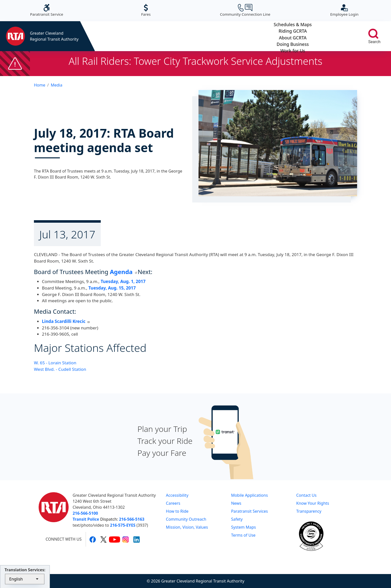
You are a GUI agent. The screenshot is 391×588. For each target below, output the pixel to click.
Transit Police (86, 519)
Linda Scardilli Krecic (66, 321)
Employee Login (344, 10)
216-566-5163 (132, 519)
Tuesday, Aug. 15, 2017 (111, 288)
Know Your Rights (313, 503)
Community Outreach (186, 519)
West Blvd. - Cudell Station (60, 369)
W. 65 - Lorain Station (55, 363)
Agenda (124, 272)
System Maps (244, 527)
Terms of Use (243, 535)
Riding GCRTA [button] (173, 36)
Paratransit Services (250, 511)
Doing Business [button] (277, 36)
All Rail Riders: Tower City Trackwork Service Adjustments (195, 61)
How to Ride (177, 511)
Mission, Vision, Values (187, 527)
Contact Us (306, 495)
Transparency (309, 511)
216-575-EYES (123, 525)
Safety (237, 519)
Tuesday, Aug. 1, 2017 (123, 281)
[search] (373, 34)
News (236, 503)
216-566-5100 (85, 513)
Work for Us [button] (329, 36)
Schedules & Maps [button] (121, 36)
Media (56, 85)
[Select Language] (25, 579)
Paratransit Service (47, 10)
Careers (173, 503)
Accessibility (177, 495)
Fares (146, 10)
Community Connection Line (245, 10)
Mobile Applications (249, 495)
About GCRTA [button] (225, 36)
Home (40, 85)
